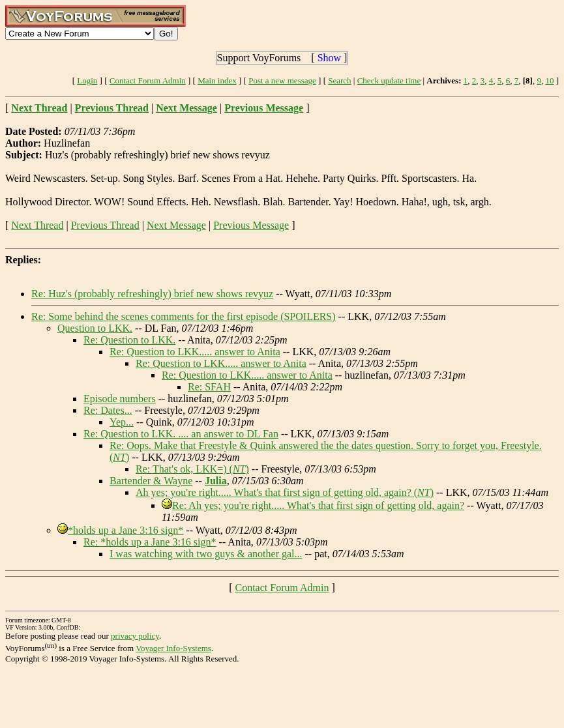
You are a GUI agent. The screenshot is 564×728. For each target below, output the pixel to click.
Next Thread (37, 225)
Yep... (122, 422)
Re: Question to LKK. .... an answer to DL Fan (181, 434)
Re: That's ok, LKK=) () (192, 469)
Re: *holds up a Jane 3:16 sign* (150, 542)
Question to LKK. (95, 328)
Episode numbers (120, 399)
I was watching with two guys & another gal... (206, 554)
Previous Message (251, 225)
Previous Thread (105, 225)
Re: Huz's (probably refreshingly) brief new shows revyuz (152, 294)
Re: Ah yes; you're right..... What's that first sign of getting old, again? (318, 505)
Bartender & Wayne (151, 481)
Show (329, 58)
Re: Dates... (108, 410)
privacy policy (135, 636)
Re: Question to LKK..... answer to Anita (195, 352)
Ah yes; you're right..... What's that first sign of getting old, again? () (285, 492)
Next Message (176, 225)
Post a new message (282, 80)
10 (549, 80)
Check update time (389, 80)
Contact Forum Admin (148, 80)
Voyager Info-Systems (173, 648)
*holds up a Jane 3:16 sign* (126, 530)
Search (339, 80)
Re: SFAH (209, 387)
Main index (217, 80)
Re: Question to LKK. (129, 340)
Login (87, 80)
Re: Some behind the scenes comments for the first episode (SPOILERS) (184, 316)
